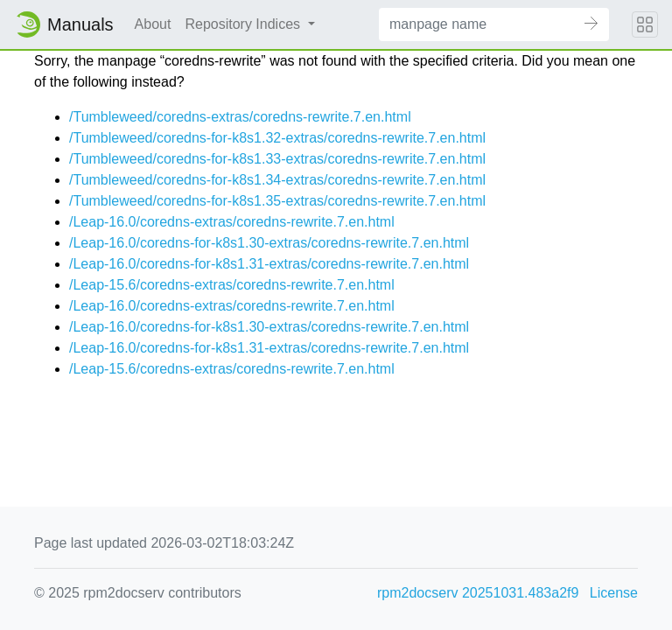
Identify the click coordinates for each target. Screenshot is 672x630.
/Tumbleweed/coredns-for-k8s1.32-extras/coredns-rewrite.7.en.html (277, 138)
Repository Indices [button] (244, 24)
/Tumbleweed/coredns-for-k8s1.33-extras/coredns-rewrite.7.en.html (277, 159)
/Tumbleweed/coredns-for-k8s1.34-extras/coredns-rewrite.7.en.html (277, 180)
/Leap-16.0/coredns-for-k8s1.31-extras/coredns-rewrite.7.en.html (269, 264)
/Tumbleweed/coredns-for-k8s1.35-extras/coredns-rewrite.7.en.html (277, 201)
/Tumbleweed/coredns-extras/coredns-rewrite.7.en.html (240, 117)
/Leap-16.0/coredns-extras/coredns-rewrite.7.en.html (232, 222)
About (153, 24)
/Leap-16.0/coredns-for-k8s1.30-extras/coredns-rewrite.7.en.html (269, 243)
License (614, 593)
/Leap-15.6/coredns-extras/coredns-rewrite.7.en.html (232, 285)
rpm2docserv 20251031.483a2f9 (478, 593)
